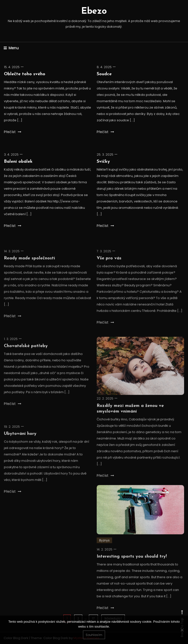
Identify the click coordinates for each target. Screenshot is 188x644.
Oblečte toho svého (25, 74)
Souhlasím (94, 635)
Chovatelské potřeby (26, 356)
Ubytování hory (20, 444)
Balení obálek (18, 162)
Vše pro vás (109, 269)
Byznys (104, 551)
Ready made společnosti (29, 269)
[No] (182, 630)
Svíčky (103, 163)
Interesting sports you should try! (132, 567)
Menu (11, 48)
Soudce (104, 74)
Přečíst (13, 132)
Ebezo (94, 12)
